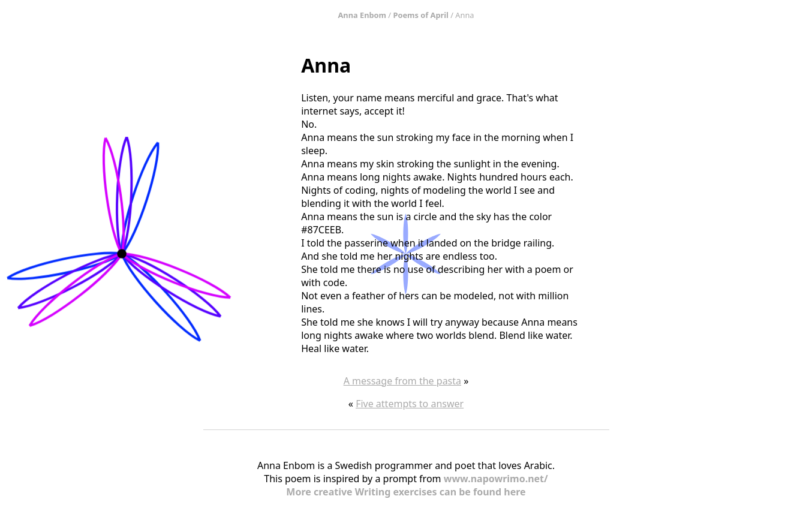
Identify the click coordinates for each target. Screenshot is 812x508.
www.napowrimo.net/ (496, 479)
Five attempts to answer (410, 404)
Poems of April (420, 15)
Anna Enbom (363, 15)
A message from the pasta (402, 381)
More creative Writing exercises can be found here (406, 492)
